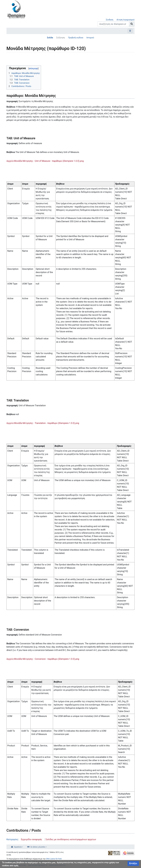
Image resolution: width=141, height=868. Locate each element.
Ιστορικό (90, 38)
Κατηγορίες (12, 839)
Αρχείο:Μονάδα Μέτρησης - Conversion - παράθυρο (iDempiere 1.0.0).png (43, 659)
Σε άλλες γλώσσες (38, 847)
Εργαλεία (18, 847)
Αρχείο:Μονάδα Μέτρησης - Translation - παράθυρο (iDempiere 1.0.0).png (43, 423)
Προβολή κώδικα (76, 38)
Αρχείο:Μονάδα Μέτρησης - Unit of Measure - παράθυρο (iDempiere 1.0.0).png (45, 161)
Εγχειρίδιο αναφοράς (32, 839)
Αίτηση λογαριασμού (126, 20)
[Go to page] (132, 24)
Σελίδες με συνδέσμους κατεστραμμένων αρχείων (71, 839)
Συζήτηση (61, 38)
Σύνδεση (110, 20)
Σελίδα (50, 38)
